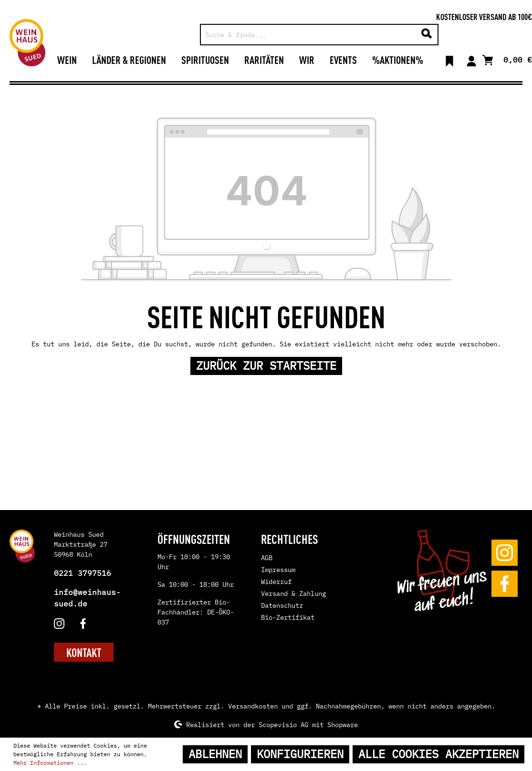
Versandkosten (253, 706)
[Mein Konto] (471, 60)
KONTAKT (84, 652)
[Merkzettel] (449, 60)
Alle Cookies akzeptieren (438, 754)
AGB (267, 558)
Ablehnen (215, 754)
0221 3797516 (83, 573)
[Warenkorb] (507, 59)
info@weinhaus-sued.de (87, 598)
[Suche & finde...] (308, 35)
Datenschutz (282, 605)
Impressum (278, 570)
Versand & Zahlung (293, 594)
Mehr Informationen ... (50, 763)
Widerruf (276, 582)
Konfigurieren (300, 754)
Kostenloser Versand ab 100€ (484, 16)
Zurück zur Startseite (266, 366)
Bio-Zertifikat (288, 617)
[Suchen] (427, 35)
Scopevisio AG (283, 724)
